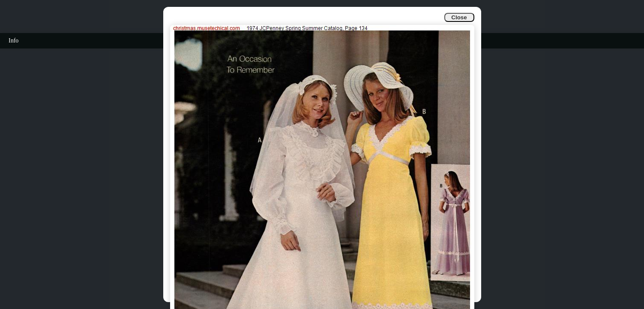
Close (459, 17)
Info (13, 41)
